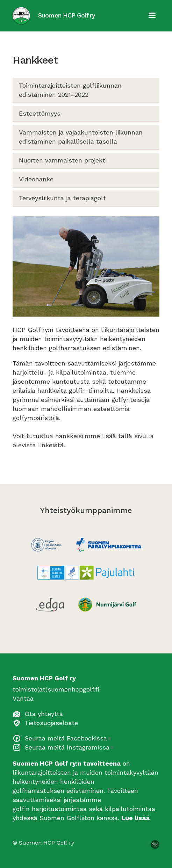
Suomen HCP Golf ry (67, 15)
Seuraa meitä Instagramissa (69, 747)
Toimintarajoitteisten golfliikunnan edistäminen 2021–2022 (70, 90)
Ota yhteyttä (44, 714)
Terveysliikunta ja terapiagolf (62, 198)
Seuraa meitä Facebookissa (68, 738)
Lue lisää (135, 818)
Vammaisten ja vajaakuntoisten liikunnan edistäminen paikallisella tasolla (81, 137)
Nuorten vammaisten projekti (63, 160)
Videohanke (36, 179)
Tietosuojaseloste (51, 723)
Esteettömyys (40, 113)
